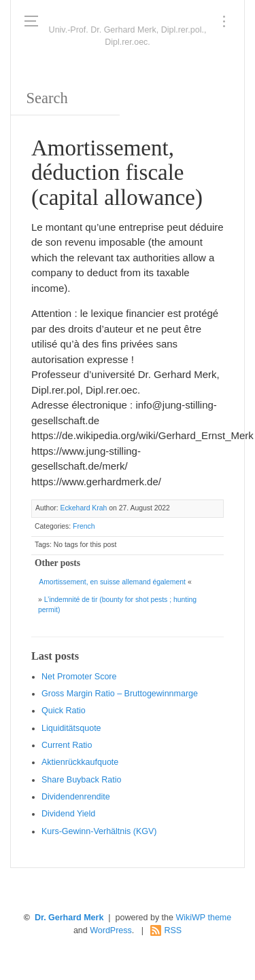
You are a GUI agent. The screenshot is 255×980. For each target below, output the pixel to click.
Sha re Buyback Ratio (81, 780)
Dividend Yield (68, 814)
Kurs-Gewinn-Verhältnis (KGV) (99, 831)
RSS (173, 930)
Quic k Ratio (64, 711)
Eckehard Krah (83, 508)
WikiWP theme (203, 918)
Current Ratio (67, 745)
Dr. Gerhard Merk (69, 918)
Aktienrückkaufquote (80, 762)
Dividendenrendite (76, 797)
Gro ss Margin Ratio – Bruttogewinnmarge (120, 694)
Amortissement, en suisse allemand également (112, 582)
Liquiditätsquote (71, 728)
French (84, 526)
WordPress (111, 930)
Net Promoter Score (79, 677)
